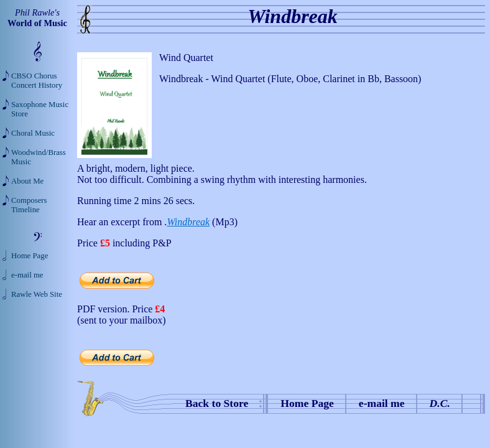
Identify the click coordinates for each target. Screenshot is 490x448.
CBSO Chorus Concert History (37, 81)
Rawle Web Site (37, 294)
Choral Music (33, 133)
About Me (27, 181)
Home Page (307, 403)
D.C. (440, 403)
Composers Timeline (29, 205)
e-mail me (382, 403)
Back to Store (217, 403)
